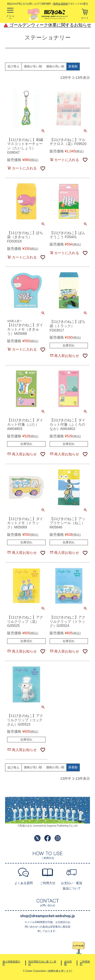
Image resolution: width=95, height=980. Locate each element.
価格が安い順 (33, 66)
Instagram (58, 838)
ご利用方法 (48, 883)
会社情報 (68, 963)
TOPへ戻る (79, 948)
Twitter (37, 838)
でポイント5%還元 (71, 4)
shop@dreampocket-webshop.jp (48, 916)
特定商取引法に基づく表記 (42, 963)
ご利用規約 (85, 963)
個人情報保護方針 (11, 963)
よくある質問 (24, 883)
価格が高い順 (55, 66)
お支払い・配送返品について (72, 886)
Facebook (48, 838)
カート (85, 18)
